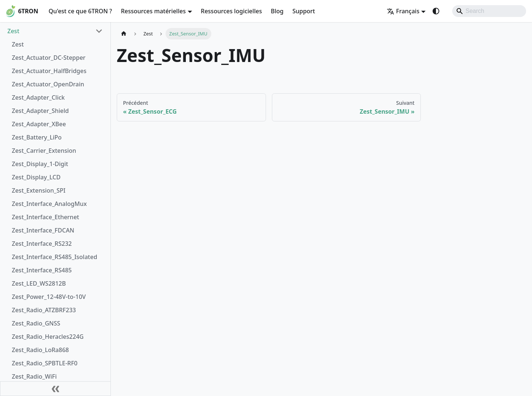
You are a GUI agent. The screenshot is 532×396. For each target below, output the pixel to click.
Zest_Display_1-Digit (40, 164)
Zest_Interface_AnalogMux (49, 204)
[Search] (489, 11)
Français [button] (403, 11)
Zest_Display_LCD (36, 177)
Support (303, 11)
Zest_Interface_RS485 (42, 270)
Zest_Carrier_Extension (44, 151)
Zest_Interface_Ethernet (45, 217)
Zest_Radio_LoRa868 (40, 350)
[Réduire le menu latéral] (55, 389)
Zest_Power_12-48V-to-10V (49, 297)
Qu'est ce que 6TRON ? (80, 11)
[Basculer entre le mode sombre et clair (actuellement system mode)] (436, 11)
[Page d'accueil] (124, 34)
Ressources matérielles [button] (153, 11)
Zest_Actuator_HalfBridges (49, 71)
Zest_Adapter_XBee (39, 124)
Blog (277, 11)
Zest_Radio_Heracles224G (48, 337)
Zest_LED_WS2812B (39, 283)
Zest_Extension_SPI (39, 190)
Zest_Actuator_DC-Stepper (49, 58)
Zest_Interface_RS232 (42, 244)
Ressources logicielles (231, 11)
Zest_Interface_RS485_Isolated (54, 257)
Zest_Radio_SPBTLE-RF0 (45, 363)
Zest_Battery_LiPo (37, 137)
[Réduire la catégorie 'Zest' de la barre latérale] (99, 31)
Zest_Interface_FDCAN (43, 230)
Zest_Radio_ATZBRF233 (44, 310)
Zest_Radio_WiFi (34, 376)
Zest (13, 31)
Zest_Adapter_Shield (40, 111)
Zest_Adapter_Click (38, 97)
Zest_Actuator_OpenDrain (48, 84)
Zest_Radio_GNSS (36, 323)
